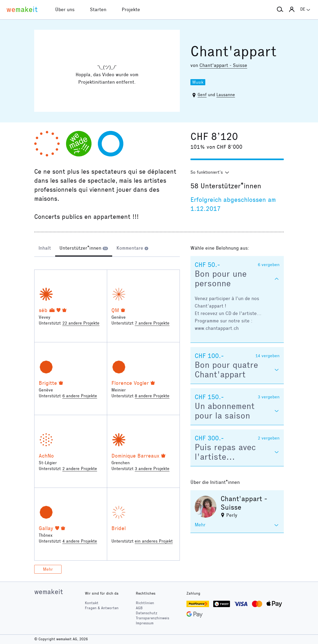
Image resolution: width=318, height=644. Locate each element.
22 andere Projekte (81, 323)
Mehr (48, 569)
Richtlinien (145, 603)
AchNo (46, 456)
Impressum (145, 623)
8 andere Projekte (152, 396)
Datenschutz (147, 613)
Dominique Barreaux (135, 456)
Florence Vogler (130, 383)
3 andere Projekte (152, 469)
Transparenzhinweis (153, 618)
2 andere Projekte (80, 469)
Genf (202, 95)
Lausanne (226, 95)
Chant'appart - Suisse (223, 65)
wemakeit (49, 592)
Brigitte (48, 383)
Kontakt (92, 603)
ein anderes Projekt (154, 541)
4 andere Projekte (80, 541)
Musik (198, 82)
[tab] (45, 249)
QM (115, 310)
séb (43, 310)
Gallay (46, 528)
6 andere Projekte (80, 396)
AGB (139, 608)
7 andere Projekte (152, 323)
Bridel (119, 528)
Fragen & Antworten (102, 608)
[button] (280, 10)
